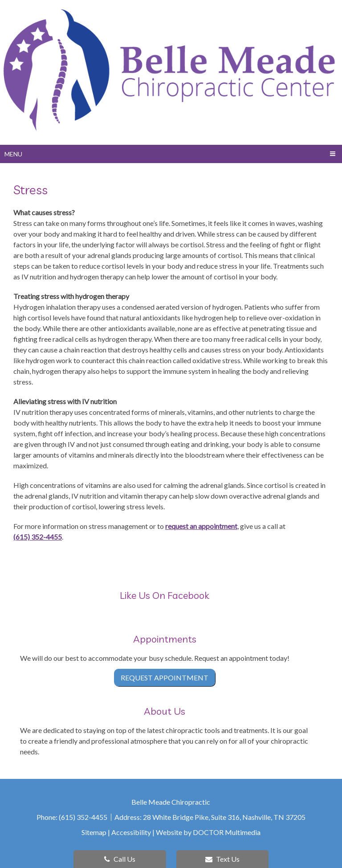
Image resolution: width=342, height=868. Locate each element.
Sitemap (94, 832)
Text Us (222, 859)
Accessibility (131, 832)
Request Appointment (165, 678)
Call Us (120, 859)
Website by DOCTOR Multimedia (208, 832)
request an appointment (201, 526)
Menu (13, 154)
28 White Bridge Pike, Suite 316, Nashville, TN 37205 (224, 817)
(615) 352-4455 (38, 537)
